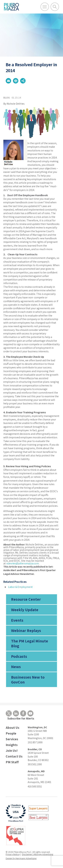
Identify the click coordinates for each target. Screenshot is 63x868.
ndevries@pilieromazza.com (23, 563)
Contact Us (14, 756)
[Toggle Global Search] (55, 7)
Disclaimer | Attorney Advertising (37, 854)
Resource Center (26, 599)
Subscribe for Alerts (21, 718)
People (11, 733)
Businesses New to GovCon (28, 680)
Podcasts (19, 656)
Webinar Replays (26, 630)
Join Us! (12, 751)
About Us (13, 728)
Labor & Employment (20, 587)
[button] (8, 81)
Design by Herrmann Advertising (21, 858)
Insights (12, 745)
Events (17, 620)
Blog (7, 98)
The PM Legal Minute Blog (30, 643)
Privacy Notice (13, 854)
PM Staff (12, 762)
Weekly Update (25, 610)
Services (12, 739)
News (16, 667)
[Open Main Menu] (45, 7)
